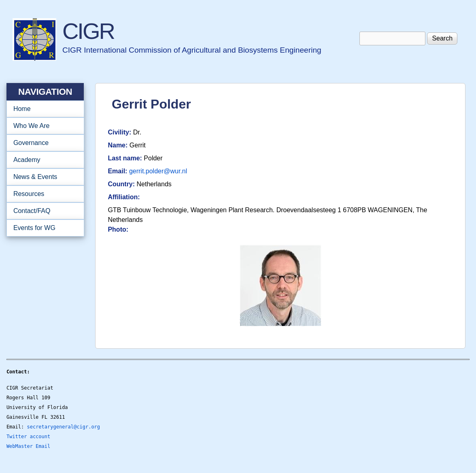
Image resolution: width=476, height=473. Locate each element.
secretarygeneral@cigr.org (63, 427)
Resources (43, 194)
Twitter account (28, 437)
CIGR (88, 31)
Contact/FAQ (43, 211)
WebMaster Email (28, 446)
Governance (43, 143)
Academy (43, 160)
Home (22, 109)
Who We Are (43, 126)
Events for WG (34, 228)
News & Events (43, 177)
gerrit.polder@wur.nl (158, 171)
